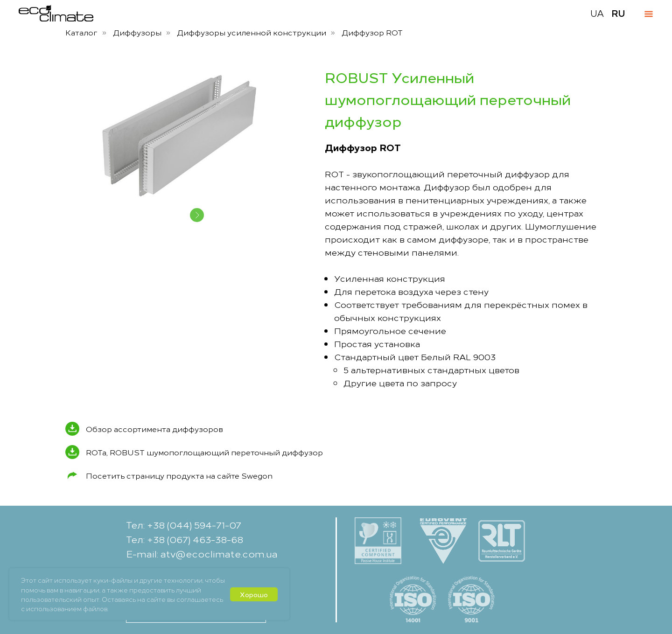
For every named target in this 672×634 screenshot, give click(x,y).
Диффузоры (137, 32)
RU (618, 13)
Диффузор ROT (372, 32)
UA (597, 13)
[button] (633, 613)
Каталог (81, 32)
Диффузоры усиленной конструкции (252, 32)
